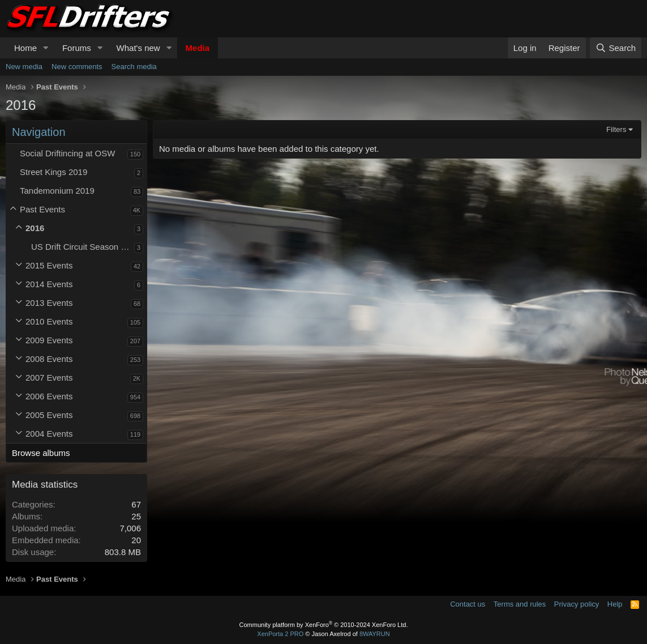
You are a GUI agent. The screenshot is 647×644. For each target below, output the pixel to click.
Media (198, 48)
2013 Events (49, 303)
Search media (134, 67)
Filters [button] (616, 129)
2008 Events (49, 359)
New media (24, 67)
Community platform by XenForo (324, 625)
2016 (35, 228)
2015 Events (49, 265)
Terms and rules (520, 604)
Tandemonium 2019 (57, 191)
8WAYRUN (375, 634)
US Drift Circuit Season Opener (83, 247)
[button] (46, 48)
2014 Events (49, 284)
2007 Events (49, 378)
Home (25, 48)
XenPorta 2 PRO (280, 634)
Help (615, 604)
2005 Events (49, 415)
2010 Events (49, 321)
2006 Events (49, 396)
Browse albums (41, 453)
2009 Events (49, 340)
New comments (77, 67)
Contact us (468, 604)
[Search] (616, 48)
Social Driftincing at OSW (67, 153)
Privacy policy (577, 604)
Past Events (42, 209)
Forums (77, 48)
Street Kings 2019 (53, 172)
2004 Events (49, 434)
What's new (138, 48)
